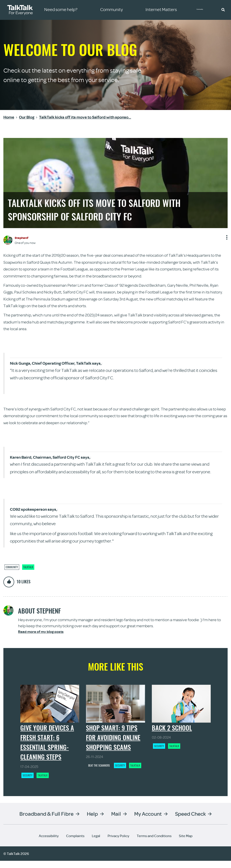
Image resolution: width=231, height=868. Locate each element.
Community (203, 10)
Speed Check (190, 821)
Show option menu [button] (226, 239)
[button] (223, 9)
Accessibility (49, 843)
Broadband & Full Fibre (46, 821)
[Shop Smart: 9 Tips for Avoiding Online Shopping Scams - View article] (115, 707)
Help (92, 821)
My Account (148, 821)
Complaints (75, 843)
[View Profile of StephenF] (22, 238)
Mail (116, 821)
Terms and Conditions (154, 843)
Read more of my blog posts (41, 632)
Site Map (186, 843)
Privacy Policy (118, 843)
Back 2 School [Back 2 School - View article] (172, 735)
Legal (96, 843)
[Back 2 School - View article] (181, 707)
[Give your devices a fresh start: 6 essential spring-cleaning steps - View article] (50, 707)
